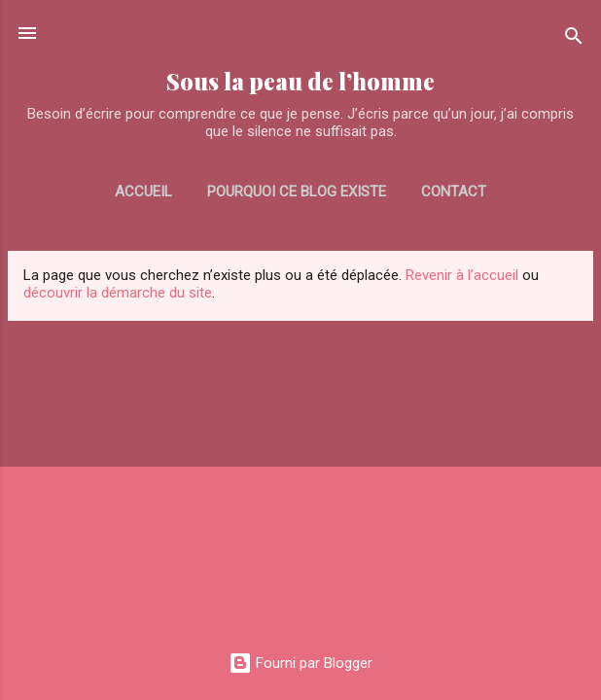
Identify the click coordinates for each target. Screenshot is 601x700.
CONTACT (454, 192)
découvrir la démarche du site (118, 293)
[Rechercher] (574, 39)
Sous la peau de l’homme (300, 81)
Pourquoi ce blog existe (297, 192)
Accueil (143, 192)
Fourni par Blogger (300, 663)
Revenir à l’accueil (462, 275)
